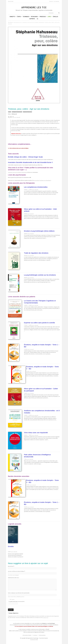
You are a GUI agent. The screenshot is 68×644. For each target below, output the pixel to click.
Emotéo (11, 546)
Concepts (13, 17)
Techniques (26, 17)
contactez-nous (46, 618)
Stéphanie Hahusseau (27, 112)
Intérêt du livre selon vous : (14, 578)
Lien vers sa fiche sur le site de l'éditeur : (17, 571)
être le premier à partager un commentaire (42, 180)
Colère (10, 112)
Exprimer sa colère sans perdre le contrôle (39, 323)
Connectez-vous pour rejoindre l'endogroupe (17, 172)
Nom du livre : (11, 566)
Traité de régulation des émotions (36, 253)
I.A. (38, 19)
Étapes (19, 17)
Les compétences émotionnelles (36, 187)
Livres (50, 17)
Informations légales (27, 635)
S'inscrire (51, 1)
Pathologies (35, 17)
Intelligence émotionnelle (17, 112)
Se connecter (56, 1)
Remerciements (42, 635)
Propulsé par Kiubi (34, 640)
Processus (43, 17)
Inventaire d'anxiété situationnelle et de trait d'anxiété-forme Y (30, 162)
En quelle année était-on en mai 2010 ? (17, 602)
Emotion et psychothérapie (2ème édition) (39, 231)
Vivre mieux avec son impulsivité (36, 433)
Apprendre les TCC (34, 7)
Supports (32, 19)
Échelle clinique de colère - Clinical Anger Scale (25, 157)
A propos (35, 635)
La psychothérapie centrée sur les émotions (40, 275)
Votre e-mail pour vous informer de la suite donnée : (19, 593)
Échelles (55, 17)
